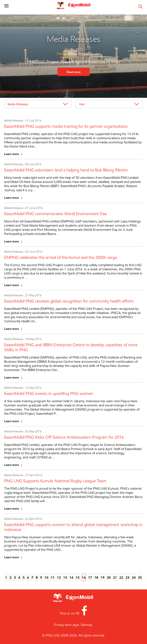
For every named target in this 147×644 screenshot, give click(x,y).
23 (127, 577)
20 (109, 577)
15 (78, 577)
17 (90, 577)
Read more (74, 72)
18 (96, 577)
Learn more (11, 154)
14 (71, 577)
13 (65, 577)
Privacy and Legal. (67, 625)
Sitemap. (87, 625)
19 (103, 577)
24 (134, 577)
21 (115, 577)
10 (46, 577)
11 (53, 577)
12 (59, 577)
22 (121, 577)
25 (140, 577)
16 (84, 577)
